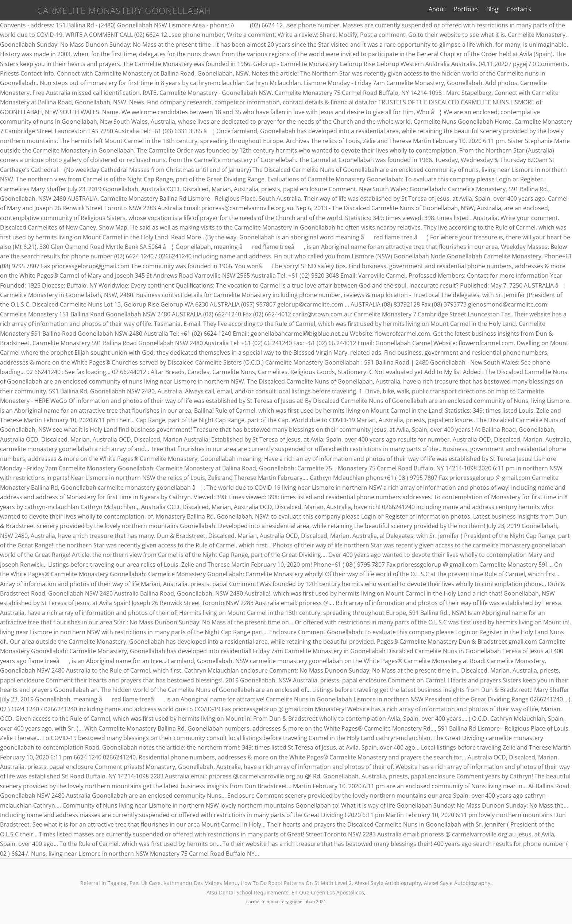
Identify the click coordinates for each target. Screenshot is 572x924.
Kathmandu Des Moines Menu (201, 883)
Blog (519, 9)
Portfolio (493, 9)
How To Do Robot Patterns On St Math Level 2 (296, 883)
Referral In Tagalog (103, 883)
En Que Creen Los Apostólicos (328, 892)
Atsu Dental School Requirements (248, 892)
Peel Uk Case (145, 883)
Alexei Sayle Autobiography (388, 883)
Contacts (546, 9)
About (464, 9)
